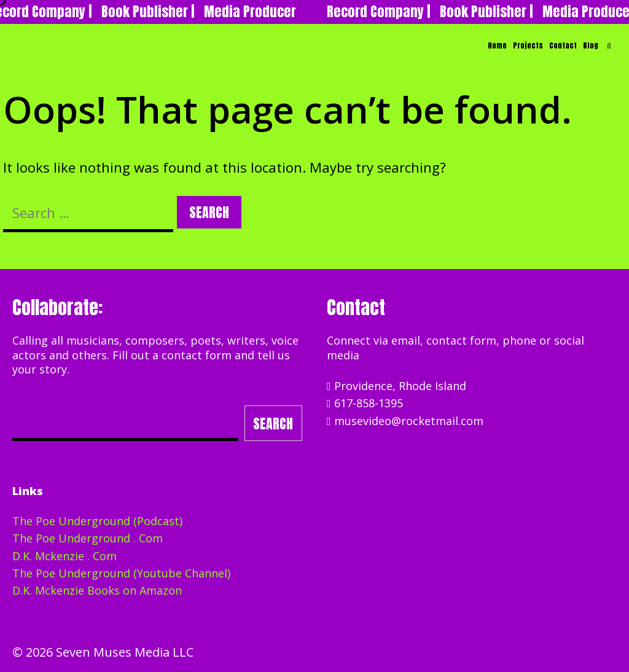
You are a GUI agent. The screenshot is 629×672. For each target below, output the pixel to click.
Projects (528, 45)
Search (273, 424)
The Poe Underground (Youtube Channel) (121, 573)
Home (497, 45)
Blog (591, 45)
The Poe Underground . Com (88, 538)
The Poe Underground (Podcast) (97, 521)
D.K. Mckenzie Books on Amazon (97, 590)
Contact (563, 45)
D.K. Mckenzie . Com (64, 556)
